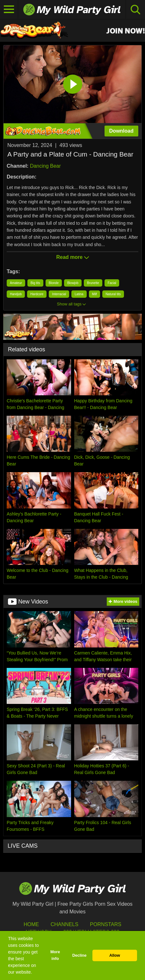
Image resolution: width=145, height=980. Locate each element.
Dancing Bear (45, 166)
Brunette (93, 283)
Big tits (35, 283)
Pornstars (105, 924)
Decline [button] (80, 955)
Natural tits (113, 294)
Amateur (16, 283)
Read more (72, 257)
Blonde (54, 283)
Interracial (59, 294)
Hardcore (37, 294)
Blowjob (73, 283)
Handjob (16, 294)
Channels (65, 924)
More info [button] (55, 955)
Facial (112, 283)
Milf (95, 294)
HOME (31, 924)
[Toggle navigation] (9, 10)
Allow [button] (115, 955)
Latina (79, 294)
